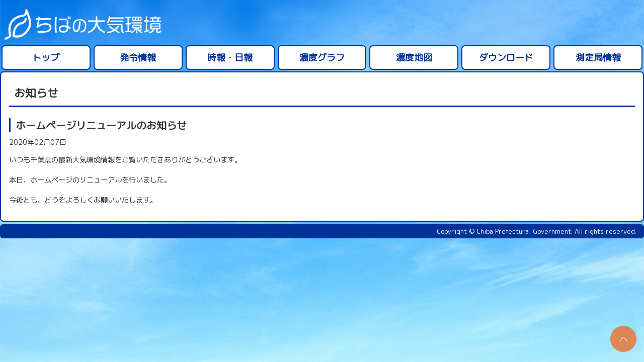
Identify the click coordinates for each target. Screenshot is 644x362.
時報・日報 (230, 58)
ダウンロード (506, 58)
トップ (46, 58)
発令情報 (138, 58)
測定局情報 (598, 58)
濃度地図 (414, 58)
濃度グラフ (322, 58)
